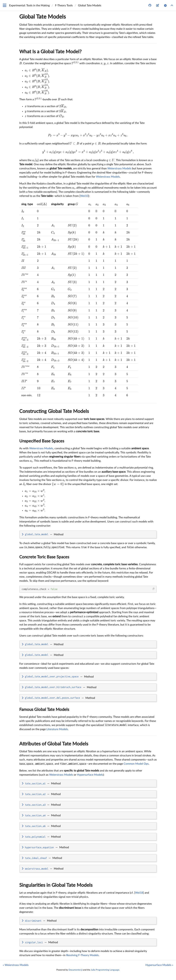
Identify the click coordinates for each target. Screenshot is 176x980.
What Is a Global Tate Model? (50, 52)
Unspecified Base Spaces (42, 441)
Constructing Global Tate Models (54, 411)
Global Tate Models (43, 17)
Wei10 (84, 196)
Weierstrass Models (119, 168)
